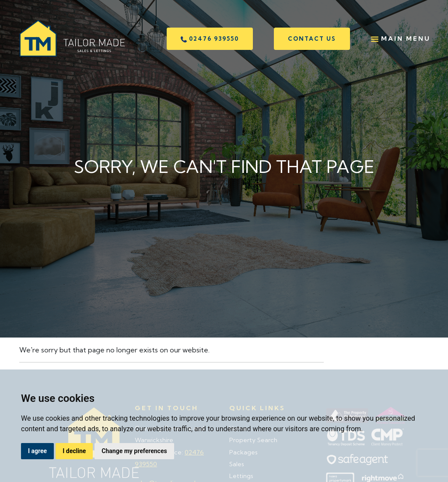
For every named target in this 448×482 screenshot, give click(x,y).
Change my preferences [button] (134, 451)
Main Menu (401, 39)
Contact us (312, 39)
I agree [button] (37, 451)
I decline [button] (74, 451)
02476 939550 (210, 39)
